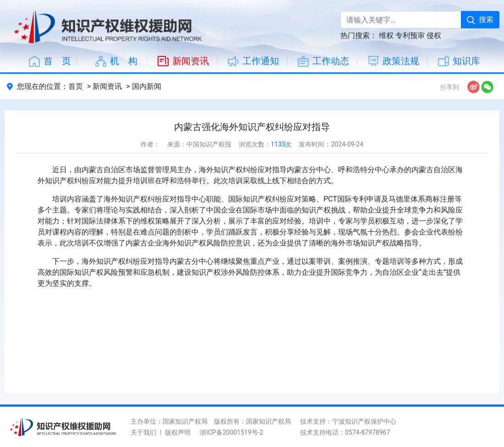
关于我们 (143, 432)
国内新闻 (147, 86)
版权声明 (178, 432)
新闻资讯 (107, 86)
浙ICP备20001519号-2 (231, 432)
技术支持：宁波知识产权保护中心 (348, 421)
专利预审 (410, 35)
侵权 (434, 35)
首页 (76, 86)
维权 (386, 35)
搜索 (480, 19)
